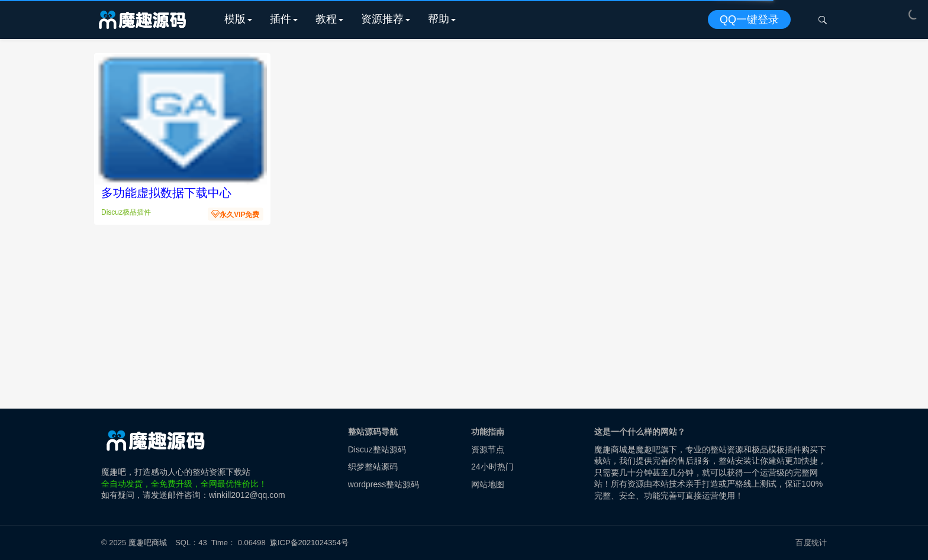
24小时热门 (492, 467)
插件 (281, 19)
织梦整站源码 (373, 467)
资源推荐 (382, 19)
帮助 (439, 19)
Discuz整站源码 (377, 449)
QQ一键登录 (749, 20)
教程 (326, 19)
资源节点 (488, 449)
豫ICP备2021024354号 (311, 543)
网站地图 (488, 484)
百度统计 (811, 543)
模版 (235, 19)
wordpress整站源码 (384, 484)
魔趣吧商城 (148, 543)
